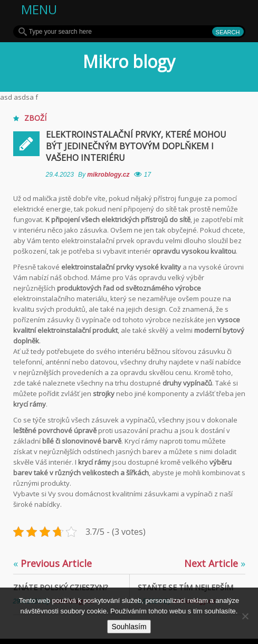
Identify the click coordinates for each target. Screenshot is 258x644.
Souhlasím (129, 627)
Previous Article (52, 563)
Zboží (35, 118)
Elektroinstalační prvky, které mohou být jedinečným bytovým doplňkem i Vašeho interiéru (136, 146)
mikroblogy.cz (109, 175)
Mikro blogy (129, 61)
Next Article (215, 563)
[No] (245, 616)
